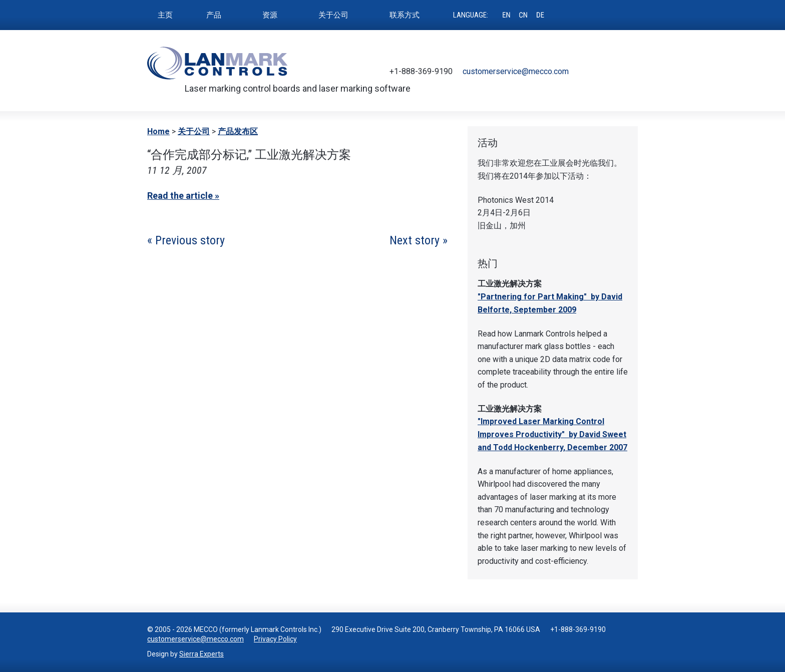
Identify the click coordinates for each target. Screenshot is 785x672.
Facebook (601, 72)
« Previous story (186, 240)
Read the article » (183, 196)
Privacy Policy (275, 639)
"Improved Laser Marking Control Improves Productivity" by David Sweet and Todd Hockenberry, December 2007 (552, 434)
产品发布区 (238, 131)
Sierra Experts (202, 654)
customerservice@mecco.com (516, 71)
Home (158, 131)
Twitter (586, 72)
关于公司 (194, 131)
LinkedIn (631, 72)
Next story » (419, 240)
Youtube (616, 72)
